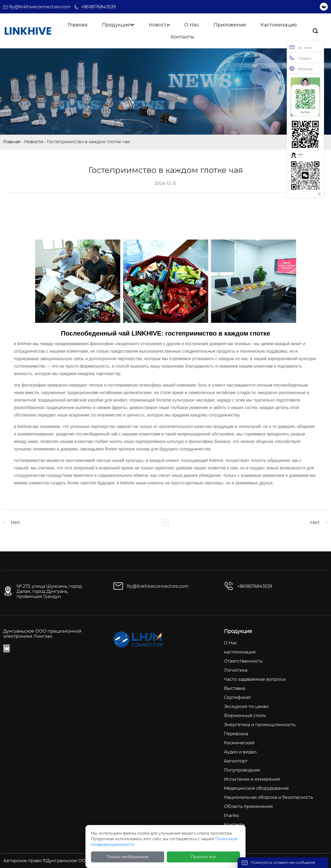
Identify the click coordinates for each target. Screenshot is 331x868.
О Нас (230, 643)
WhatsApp (301, 69)
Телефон (300, 58)
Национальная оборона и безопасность (269, 797)
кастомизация (240, 652)
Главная (12, 142)
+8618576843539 (98, 7)
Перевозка (236, 734)
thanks (231, 816)
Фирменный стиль (245, 716)
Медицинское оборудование (256, 788)
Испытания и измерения (252, 779)
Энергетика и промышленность (260, 725)
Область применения (248, 806)
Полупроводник (242, 770)
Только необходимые (128, 857)
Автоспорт (236, 761)
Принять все (203, 857)
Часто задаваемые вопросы (255, 679)
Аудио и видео (240, 752)
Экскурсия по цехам (246, 707)
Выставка (235, 688)
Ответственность (243, 661)
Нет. (16, 523)
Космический (239, 743)
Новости (34, 142)
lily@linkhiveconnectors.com (40, 7)
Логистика (236, 670)
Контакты (235, 825)
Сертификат (237, 697)
